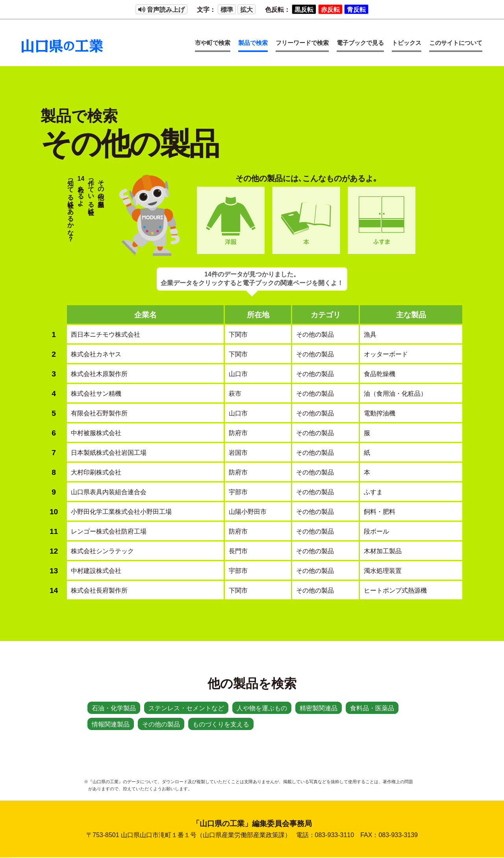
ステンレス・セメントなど (186, 708)
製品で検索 (253, 43)
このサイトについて (456, 43)
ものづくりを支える (221, 724)
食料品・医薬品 (372, 708)
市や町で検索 (213, 43)
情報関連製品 (111, 724)
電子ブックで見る (360, 43)
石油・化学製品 (114, 708)
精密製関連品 (319, 708)
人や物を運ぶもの (262, 708)
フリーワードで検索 (302, 43)
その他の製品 (161, 724)
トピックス (407, 43)
